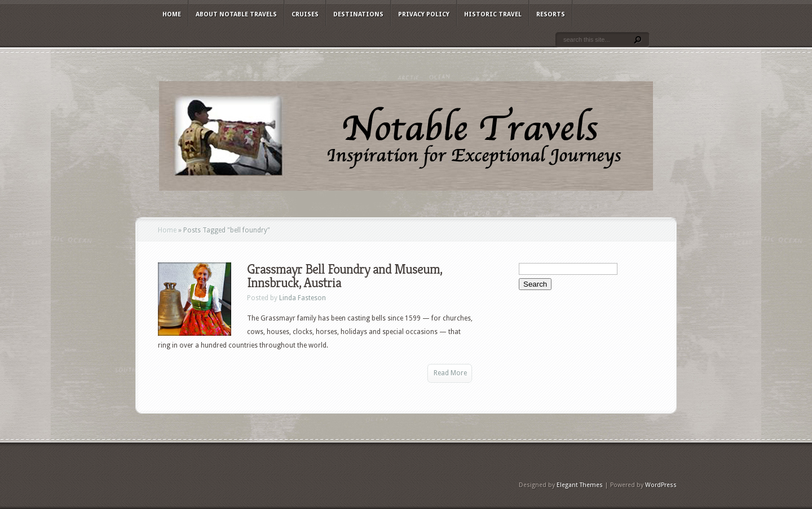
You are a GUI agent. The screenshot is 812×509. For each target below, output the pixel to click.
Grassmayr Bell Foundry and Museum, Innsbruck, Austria (345, 276)
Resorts (551, 14)
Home (172, 14)
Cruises (305, 14)
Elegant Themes (580, 485)
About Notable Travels (236, 14)
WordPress (661, 485)
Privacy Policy (424, 14)
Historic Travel (493, 14)
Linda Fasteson (303, 298)
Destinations (358, 14)
